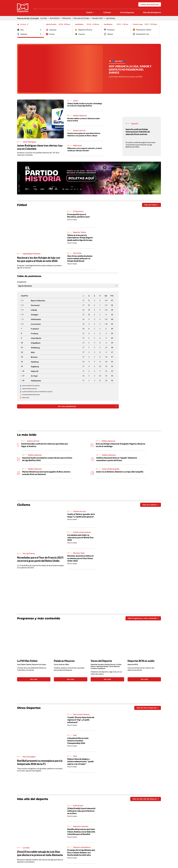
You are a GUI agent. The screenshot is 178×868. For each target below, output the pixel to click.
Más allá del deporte (152, 13)
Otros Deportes (126, 13)
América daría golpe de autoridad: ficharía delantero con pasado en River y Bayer (85, 135)
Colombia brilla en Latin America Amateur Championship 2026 (78, 743)
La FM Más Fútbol (28, 663)
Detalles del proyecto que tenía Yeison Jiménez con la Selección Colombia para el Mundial (80, 836)
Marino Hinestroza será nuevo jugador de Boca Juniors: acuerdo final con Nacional (44, 474)
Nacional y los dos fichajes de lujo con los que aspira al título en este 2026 (39, 260)
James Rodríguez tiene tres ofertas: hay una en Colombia (38, 148)
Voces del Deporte (102, 663)
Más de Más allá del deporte (144, 801)
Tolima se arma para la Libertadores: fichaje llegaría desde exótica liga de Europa (81, 238)
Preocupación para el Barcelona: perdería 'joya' (79, 216)
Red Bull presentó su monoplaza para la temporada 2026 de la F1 (40, 765)
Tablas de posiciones (149, 5)
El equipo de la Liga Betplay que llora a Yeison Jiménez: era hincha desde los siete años (81, 856)
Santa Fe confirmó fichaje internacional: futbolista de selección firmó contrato (138, 132)
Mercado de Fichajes (83, 19)
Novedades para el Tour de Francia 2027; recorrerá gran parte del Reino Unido (39, 561)
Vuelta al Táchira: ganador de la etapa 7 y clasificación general (81, 518)
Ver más (34, 681)
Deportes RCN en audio (141, 663)
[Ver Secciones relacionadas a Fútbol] (92, 13)
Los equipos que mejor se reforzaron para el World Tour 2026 (81, 539)
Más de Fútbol (151, 206)
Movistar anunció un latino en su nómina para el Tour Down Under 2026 (81, 560)
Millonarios (67, 19)
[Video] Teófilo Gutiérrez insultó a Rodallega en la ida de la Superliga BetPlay (85, 105)
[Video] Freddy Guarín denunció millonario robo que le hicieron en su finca (81, 814)
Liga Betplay (113, 19)
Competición (22, 283)
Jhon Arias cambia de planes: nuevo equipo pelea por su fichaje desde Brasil (81, 259)
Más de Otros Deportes (147, 710)
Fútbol (88, 13)
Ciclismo (106, 13)
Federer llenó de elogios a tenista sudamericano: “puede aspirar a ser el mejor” (81, 764)
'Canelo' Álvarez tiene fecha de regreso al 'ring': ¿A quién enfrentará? (80, 722)
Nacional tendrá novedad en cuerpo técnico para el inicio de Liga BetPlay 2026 (46, 460)
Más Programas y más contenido (142, 620)
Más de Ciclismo (150, 506)
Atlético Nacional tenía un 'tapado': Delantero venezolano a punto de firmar (117, 460)
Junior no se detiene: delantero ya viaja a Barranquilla (121, 473)
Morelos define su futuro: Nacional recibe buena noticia (85, 120)
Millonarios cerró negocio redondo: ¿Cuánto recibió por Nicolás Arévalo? (86, 150)
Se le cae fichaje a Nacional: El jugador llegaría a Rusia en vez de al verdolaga (121, 446)
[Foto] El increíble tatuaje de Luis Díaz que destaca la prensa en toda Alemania (40, 856)
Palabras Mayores (65, 663)
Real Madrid (55, 19)
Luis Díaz (44, 19)
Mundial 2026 (99, 19)
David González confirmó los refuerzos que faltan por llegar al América (46, 446)
